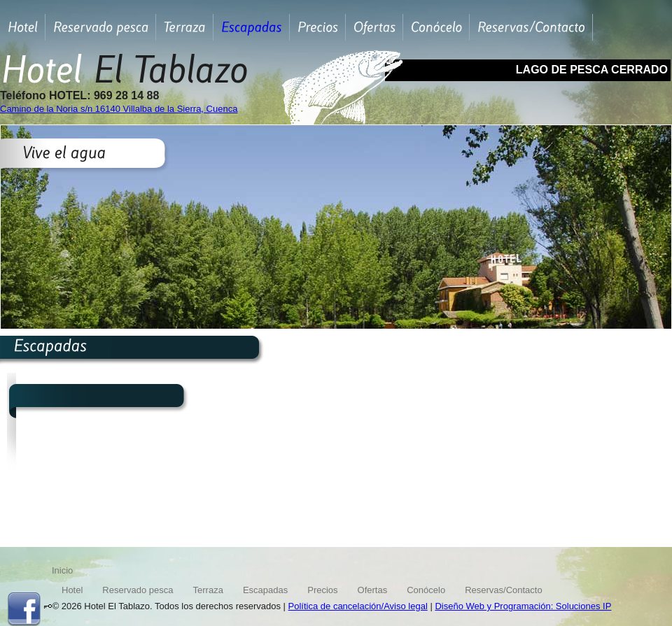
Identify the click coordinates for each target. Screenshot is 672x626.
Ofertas (373, 590)
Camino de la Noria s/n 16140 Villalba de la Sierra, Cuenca (119, 109)
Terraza (208, 590)
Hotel (72, 590)
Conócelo (426, 590)
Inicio (62, 570)
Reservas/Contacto (504, 590)
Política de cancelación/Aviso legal (358, 606)
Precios (322, 590)
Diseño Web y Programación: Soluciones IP (523, 606)
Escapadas (265, 590)
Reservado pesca (138, 590)
